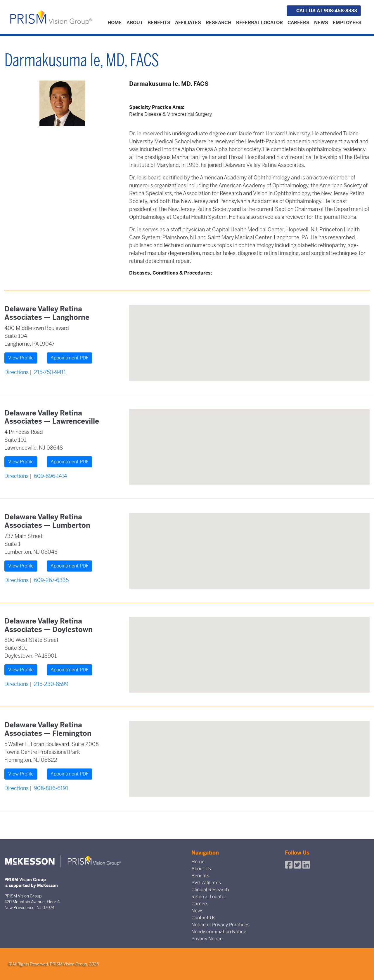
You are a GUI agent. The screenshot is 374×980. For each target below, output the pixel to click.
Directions (17, 372)
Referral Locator (259, 23)
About (135, 23)
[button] (249, 337)
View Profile (21, 358)
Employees (347, 23)
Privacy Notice (207, 939)
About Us (201, 869)
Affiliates (188, 23)
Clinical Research (210, 890)
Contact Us (203, 918)
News (321, 23)
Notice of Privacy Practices (220, 925)
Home (115, 23)
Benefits (159, 23)
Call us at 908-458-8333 (324, 11)
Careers (298, 23)
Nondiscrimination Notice (219, 932)
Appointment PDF (70, 358)
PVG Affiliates (206, 883)
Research (219, 23)
